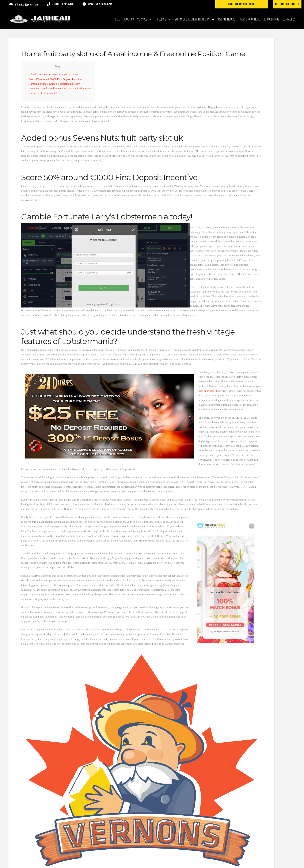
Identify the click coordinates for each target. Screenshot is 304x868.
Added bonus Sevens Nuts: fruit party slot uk (53, 74)
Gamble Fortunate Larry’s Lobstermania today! (55, 84)
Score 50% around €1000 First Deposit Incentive (56, 79)
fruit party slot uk (208, 391)
